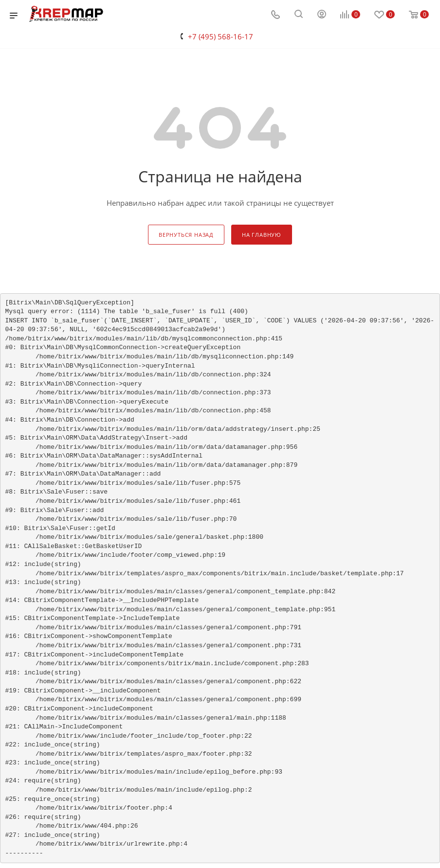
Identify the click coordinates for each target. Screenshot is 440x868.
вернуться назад (186, 235)
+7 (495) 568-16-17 (220, 36)
